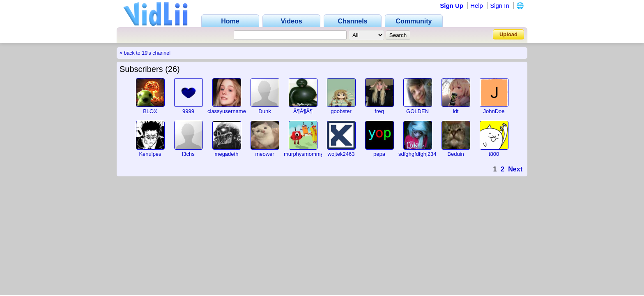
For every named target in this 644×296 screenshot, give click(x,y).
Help (477, 6)
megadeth (227, 154)
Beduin (455, 154)
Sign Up (452, 6)
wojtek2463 (341, 154)
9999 (188, 111)
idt (456, 111)
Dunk (264, 111)
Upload (508, 34)
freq (379, 111)
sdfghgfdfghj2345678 (423, 154)
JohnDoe (494, 111)
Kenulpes (150, 154)
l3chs (188, 154)
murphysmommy (304, 154)
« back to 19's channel (145, 53)
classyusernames (228, 111)
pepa (379, 154)
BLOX (150, 111)
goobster (341, 111)
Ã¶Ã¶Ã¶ (303, 111)
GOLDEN (417, 111)
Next (515, 169)
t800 (494, 154)
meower (264, 154)
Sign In (500, 6)
